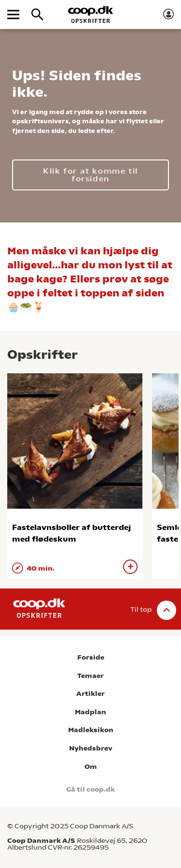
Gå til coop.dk (90, 789)
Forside (91, 657)
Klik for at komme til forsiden (90, 174)
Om (91, 767)
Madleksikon (91, 730)
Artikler (90, 694)
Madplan (90, 712)
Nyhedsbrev (91, 748)
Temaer (90, 676)
